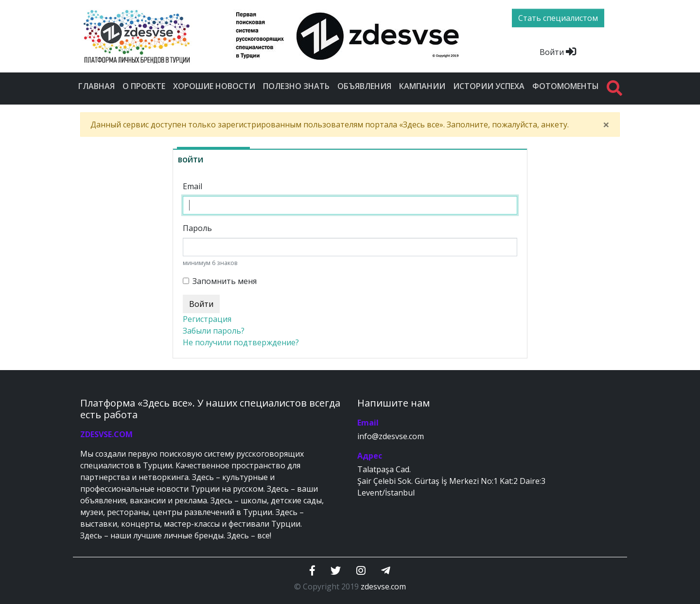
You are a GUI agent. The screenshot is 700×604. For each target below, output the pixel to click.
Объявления (364, 86)
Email (192, 186)
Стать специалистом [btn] (558, 18)
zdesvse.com (383, 586)
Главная (96, 86)
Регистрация (207, 319)
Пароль (197, 228)
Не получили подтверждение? (241, 342)
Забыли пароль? (214, 331)
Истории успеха (489, 86)
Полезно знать (296, 86)
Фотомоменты (566, 86)
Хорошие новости (214, 86)
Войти (558, 52)
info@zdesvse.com (391, 436)
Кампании (422, 86)
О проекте (144, 86)
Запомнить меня (225, 281)
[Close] (606, 124)
